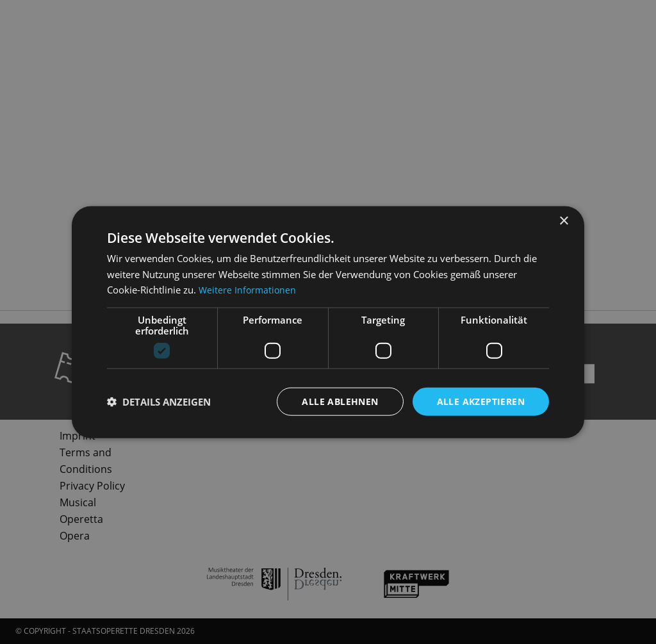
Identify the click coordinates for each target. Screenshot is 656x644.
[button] (159, 402)
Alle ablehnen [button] (340, 401)
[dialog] (328, 322)
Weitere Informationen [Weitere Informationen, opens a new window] (249, 290)
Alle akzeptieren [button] (481, 401)
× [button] (563, 221)
